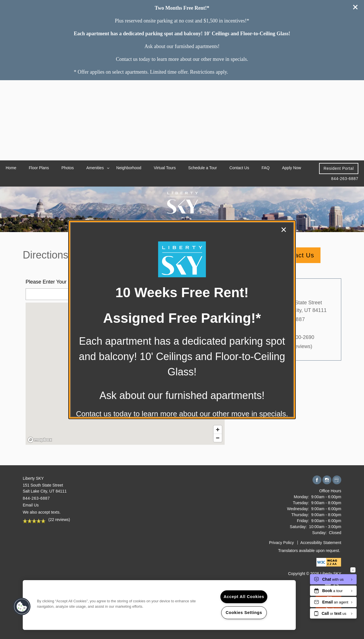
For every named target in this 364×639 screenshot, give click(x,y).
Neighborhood (129, 168)
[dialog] (182, 320)
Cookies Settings (244, 613)
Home (11, 168)
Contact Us (239, 168)
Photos (68, 168)
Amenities (95, 168)
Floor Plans (39, 168)
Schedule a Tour (203, 168)
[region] (159, 605)
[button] (339, 168)
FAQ (266, 168)
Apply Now (292, 168)
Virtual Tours (165, 168)
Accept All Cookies (244, 597)
